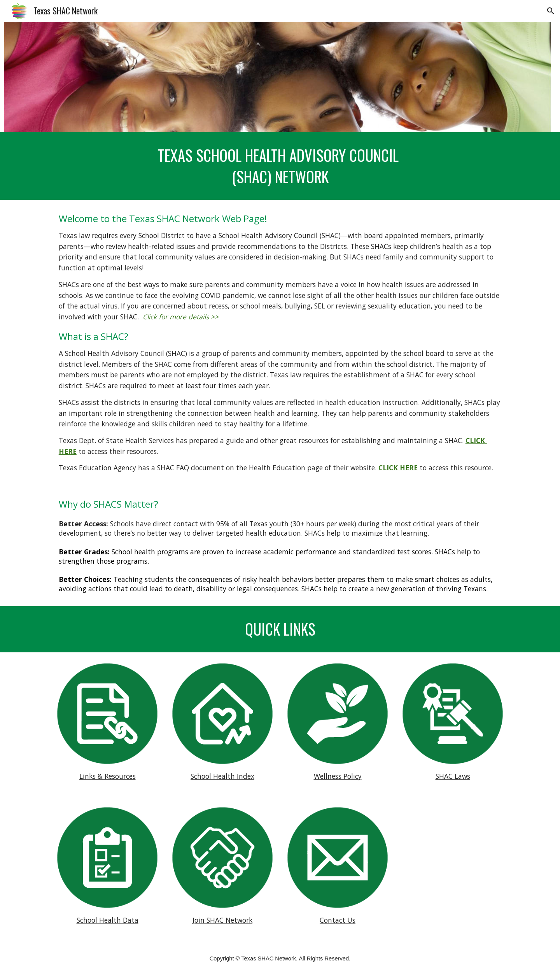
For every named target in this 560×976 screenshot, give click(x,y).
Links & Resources (108, 776)
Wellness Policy (338, 776)
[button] (551, 11)
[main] (280, 166)
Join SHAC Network (222, 920)
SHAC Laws (453, 776)
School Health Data (108, 920)
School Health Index (222, 776)
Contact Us (338, 920)
